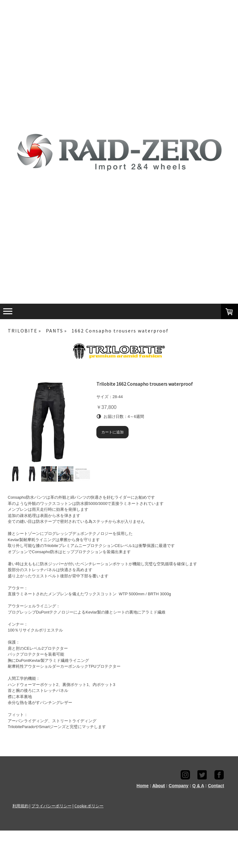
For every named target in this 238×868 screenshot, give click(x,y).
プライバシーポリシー (51, 806)
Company (178, 786)
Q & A (198, 786)
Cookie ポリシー (89, 806)
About (158, 786)
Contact (216, 786)
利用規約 (20, 806)
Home (143, 786)
